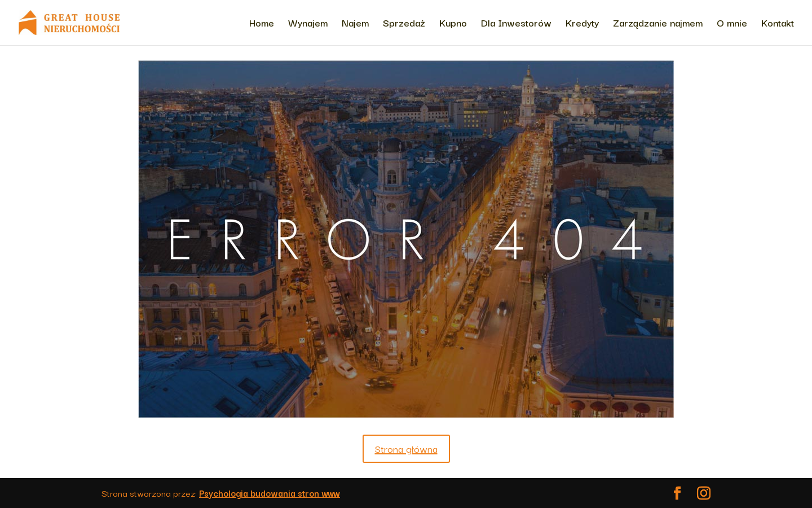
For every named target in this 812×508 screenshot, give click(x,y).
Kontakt (778, 24)
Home (262, 24)
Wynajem (308, 24)
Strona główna (406, 448)
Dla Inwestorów (516, 24)
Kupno (453, 24)
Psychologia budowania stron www (270, 493)
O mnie (732, 24)
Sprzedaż (404, 24)
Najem (355, 24)
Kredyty (582, 24)
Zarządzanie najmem (658, 24)
